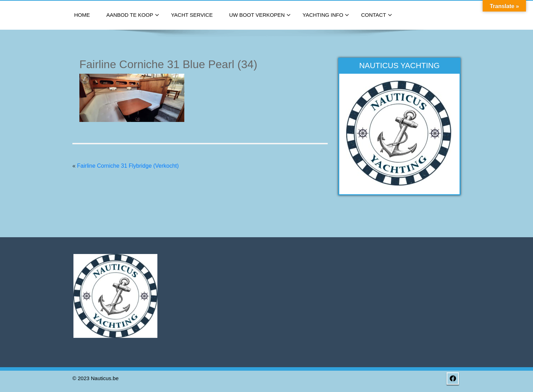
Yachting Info (326, 15)
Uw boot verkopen (260, 15)
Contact (376, 15)
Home (82, 15)
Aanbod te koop (133, 15)
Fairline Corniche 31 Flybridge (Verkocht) (128, 166)
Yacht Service (192, 15)
